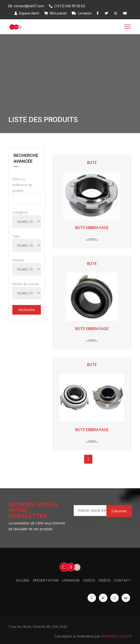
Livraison (82, 13)
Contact (122, 580)
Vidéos (89, 580)
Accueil (23, 580)
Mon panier (55, 13)
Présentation (46, 580)
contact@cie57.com (26, 6)
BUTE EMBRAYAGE (92, 228)
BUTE (92, 163)
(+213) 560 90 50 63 (67, 6)
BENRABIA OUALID (116, 636)
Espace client (27, 13)
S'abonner (119, 511)
